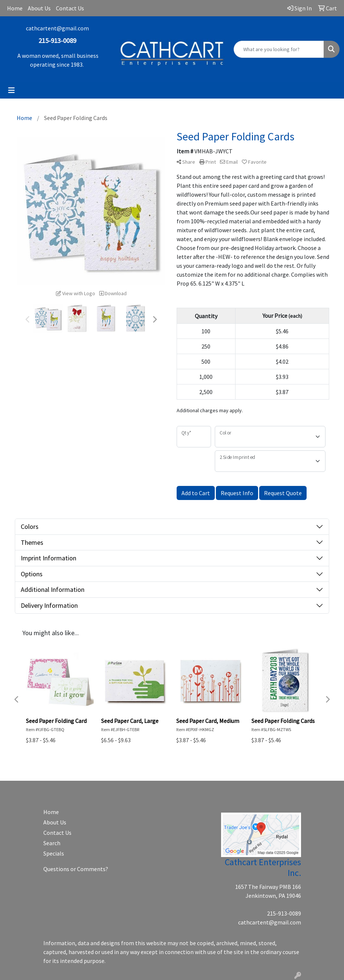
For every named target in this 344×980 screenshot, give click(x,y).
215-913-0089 (284, 913)
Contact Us (70, 8)
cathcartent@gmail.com (57, 28)
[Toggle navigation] (11, 90)
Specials (54, 853)
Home (15, 8)
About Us (39, 8)
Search (52, 843)
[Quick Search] (279, 49)
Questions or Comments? (76, 869)
